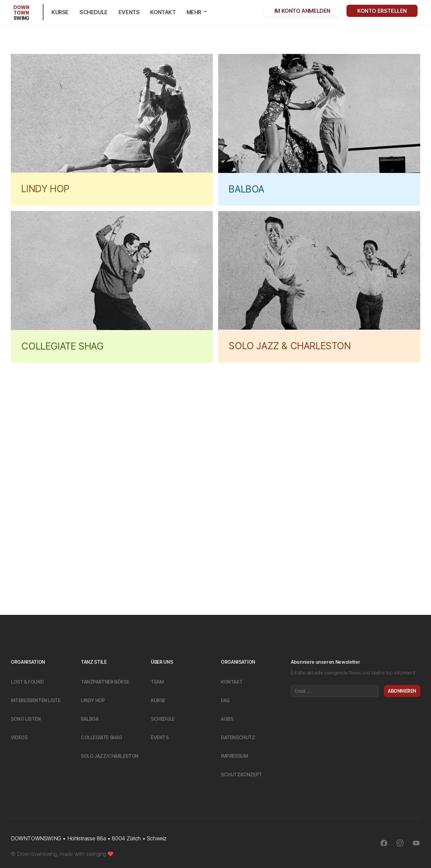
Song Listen (26, 719)
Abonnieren (402, 691)
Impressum (234, 756)
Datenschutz (238, 737)
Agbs (227, 719)
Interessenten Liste (36, 700)
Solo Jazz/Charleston (110, 756)
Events (129, 12)
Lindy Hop (93, 700)
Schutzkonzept (241, 774)
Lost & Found (27, 682)
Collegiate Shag (102, 737)
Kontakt (163, 12)
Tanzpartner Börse (105, 682)
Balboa (90, 719)
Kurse (60, 12)
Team (157, 682)
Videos (19, 737)
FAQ (225, 700)
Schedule (94, 12)
